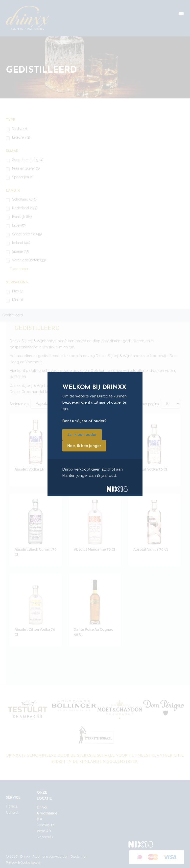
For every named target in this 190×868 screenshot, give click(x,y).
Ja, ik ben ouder (82, 435)
